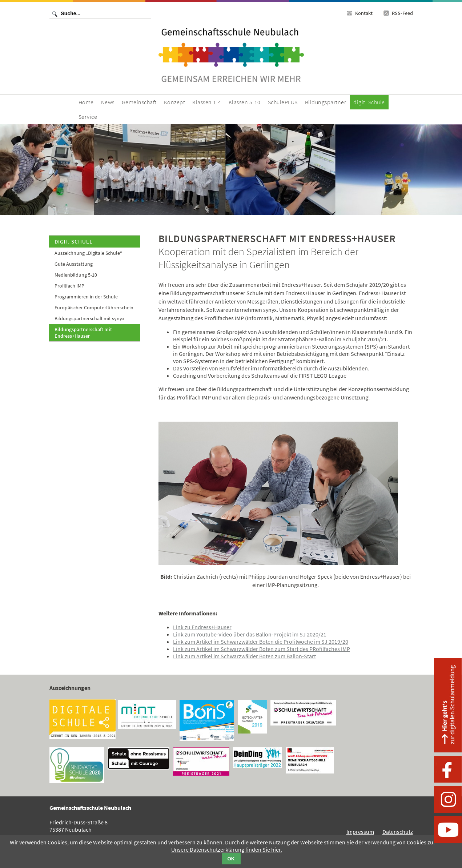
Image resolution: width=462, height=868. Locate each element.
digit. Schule (74, 242)
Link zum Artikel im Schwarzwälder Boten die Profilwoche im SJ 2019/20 (261, 642)
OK (231, 859)
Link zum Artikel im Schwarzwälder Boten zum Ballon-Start (244, 656)
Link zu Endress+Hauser (202, 627)
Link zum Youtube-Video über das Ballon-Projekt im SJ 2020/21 (250, 634)
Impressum (360, 832)
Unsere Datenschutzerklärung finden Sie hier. (227, 849)
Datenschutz (398, 832)
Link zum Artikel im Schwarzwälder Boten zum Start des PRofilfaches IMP (262, 649)
